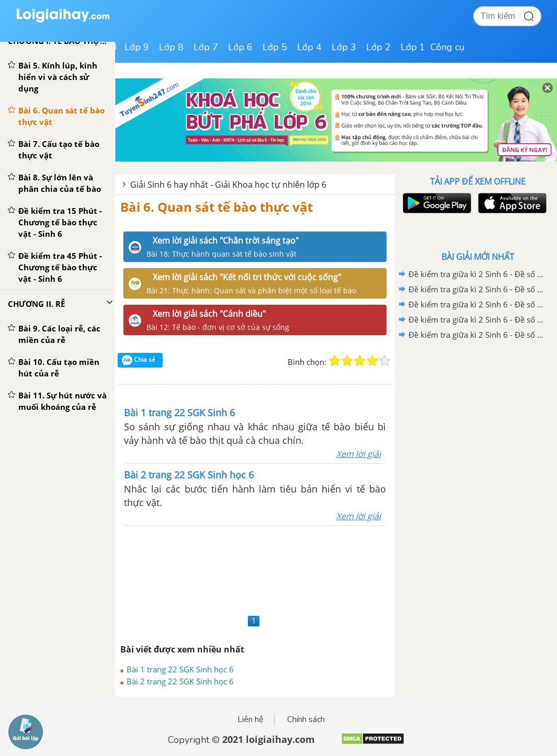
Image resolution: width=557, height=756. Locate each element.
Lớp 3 (344, 47)
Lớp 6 (240, 47)
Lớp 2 (378, 47)
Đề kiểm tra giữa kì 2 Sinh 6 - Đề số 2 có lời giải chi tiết (476, 319)
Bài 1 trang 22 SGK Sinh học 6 (180, 669)
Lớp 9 (137, 47)
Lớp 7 (206, 47)
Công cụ (447, 47)
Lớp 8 (171, 47)
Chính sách (306, 719)
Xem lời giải (359, 454)
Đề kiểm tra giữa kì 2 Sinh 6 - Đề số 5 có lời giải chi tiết (476, 274)
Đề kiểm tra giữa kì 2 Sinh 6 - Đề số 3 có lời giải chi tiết (476, 304)
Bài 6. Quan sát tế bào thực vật (217, 207)
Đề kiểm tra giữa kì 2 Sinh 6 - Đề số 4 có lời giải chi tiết (476, 289)
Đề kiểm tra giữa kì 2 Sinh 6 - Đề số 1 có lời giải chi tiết (476, 335)
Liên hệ (251, 719)
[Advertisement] (255, 569)
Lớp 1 (413, 47)
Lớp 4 (309, 47)
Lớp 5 (275, 47)
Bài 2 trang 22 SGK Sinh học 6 (180, 681)
